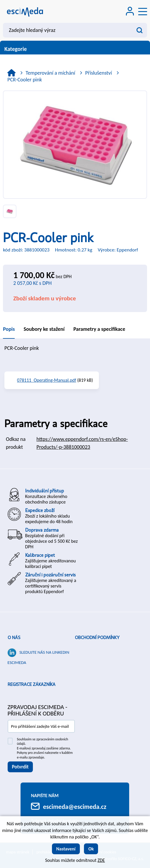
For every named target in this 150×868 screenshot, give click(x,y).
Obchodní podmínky (97, 638)
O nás (14, 638)
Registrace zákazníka (32, 684)
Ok (91, 849)
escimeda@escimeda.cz (75, 807)
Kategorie (75, 49)
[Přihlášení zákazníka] (130, 12)
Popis (9, 329)
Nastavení (66, 849)
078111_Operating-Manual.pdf (47, 380)
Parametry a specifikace (99, 329)
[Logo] (25, 11)
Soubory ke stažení (44, 329)
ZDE (101, 860)
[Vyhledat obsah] (140, 30)
